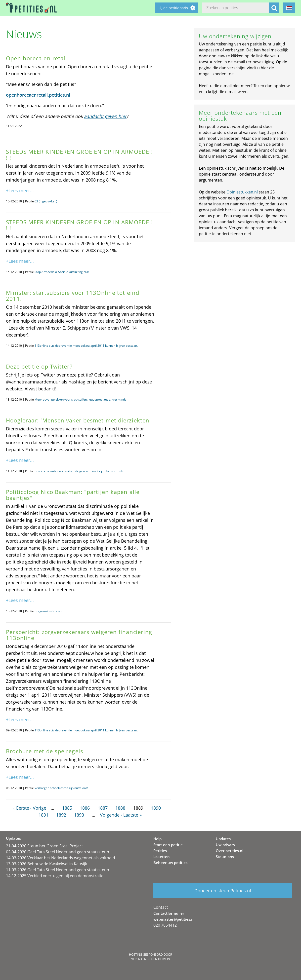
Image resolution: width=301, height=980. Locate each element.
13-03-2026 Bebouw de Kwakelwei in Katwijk (46, 864)
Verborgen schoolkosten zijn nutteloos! (61, 788)
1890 (156, 808)
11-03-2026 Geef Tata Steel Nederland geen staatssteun (58, 870)
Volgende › (111, 815)
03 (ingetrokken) (46, 201)
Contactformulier (169, 913)
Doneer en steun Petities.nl (223, 891)
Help (157, 839)
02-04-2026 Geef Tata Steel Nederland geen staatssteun (58, 852)
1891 (43, 815)
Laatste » (132, 815)
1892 (61, 815)
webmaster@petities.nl (174, 919)
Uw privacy (225, 845)
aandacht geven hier (105, 116)
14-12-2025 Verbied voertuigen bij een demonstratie (55, 876)
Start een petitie (168, 845)
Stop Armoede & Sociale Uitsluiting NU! (62, 272)
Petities (160, 851)
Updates (223, 839)
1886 (85, 808)
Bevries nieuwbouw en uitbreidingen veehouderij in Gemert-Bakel (80, 471)
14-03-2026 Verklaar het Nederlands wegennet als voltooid (61, 858)
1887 (103, 808)
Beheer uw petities (170, 863)
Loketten (162, 857)
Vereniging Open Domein (151, 959)
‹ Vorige (38, 808)
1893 (79, 815)
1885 (67, 808)
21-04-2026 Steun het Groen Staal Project (44, 846)
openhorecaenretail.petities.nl (38, 95)
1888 (120, 808)
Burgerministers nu (48, 611)
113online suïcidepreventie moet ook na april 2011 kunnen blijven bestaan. (86, 346)
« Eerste (21, 808)
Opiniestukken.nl (242, 192)
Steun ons (225, 857)
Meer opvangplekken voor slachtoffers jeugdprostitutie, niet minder (81, 399)
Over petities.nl (230, 851)
